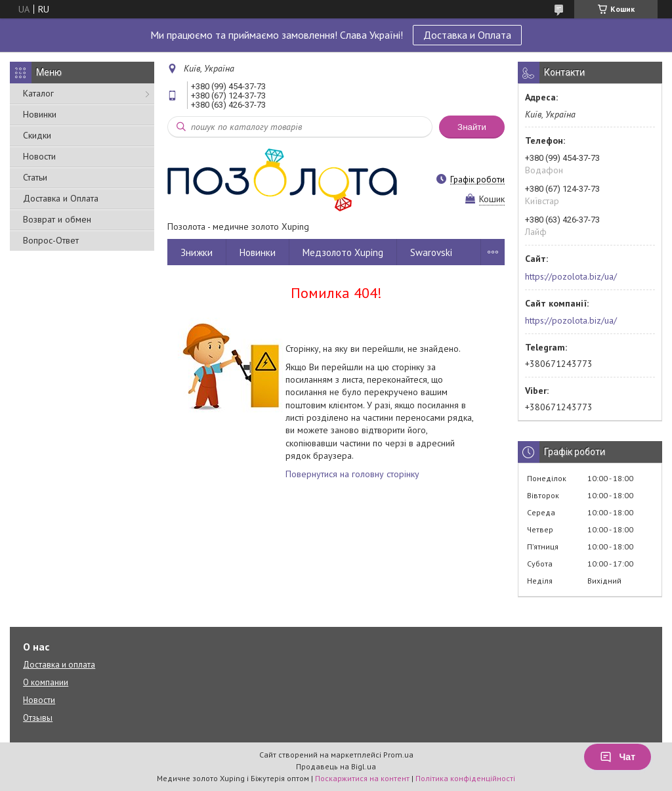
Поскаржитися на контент (362, 778)
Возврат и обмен (57, 219)
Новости (39, 156)
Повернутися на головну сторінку (352, 474)
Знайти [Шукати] (472, 127)
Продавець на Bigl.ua (336, 766)
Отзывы (38, 718)
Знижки (197, 252)
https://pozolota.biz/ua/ (571, 276)
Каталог (38, 93)
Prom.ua (398, 755)
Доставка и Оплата (467, 35)
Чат (618, 757)
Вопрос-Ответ (51, 240)
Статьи (35, 177)
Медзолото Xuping (343, 252)
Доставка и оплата (59, 665)
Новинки (40, 114)
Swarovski (431, 252)
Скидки (37, 135)
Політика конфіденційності (465, 778)
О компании (46, 682)
